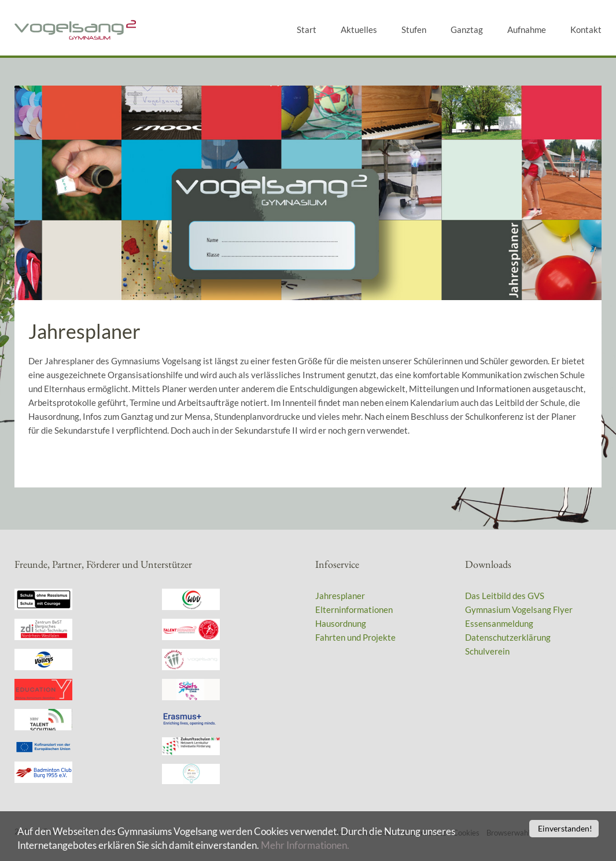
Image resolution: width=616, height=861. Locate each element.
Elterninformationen (354, 609)
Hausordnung (341, 623)
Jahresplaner (340, 596)
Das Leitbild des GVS (505, 596)
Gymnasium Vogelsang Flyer (519, 609)
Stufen (414, 29)
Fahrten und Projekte (355, 637)
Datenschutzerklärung (508, 637)
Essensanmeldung (499, 623)
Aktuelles (359, 29)
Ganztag (467, 29)
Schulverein (487, 651)
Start (307, 29)
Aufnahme (527, 29)
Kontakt (586, 29)
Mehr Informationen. (305, 848)
